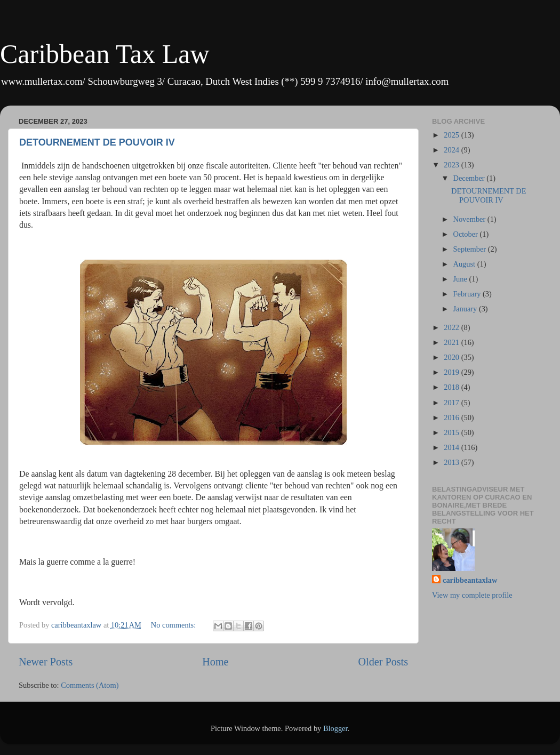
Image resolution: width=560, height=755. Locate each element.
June (461, 279)
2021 (452, 342)
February (468, 294)
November (470, 219)
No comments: (174, 625)
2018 (452, 387)
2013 (452, 462)
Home (215, 662)
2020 (452, 357)
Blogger (335, 728)
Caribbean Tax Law (105, 54)
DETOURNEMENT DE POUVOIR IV (97, 142)
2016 (452, 417)
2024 (452, 150)
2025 (452, 135)
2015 (452, 432)
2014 (452, 447)
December (470, 178)
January (466, 309)
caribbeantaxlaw (470, 580)
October (467, 234)
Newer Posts (46, 662)
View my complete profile (472, 595)
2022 (452, 327)
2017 (452, 403)
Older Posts (383, 662)
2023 (452, 165)
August (465, 264)
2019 (452, 372)
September (471, 249)
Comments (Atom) (90, 685)
